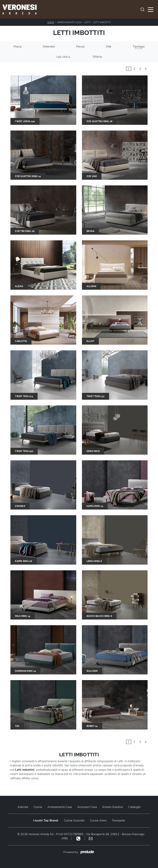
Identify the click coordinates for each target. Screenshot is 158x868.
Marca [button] (17, 47)
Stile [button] (109, 47)
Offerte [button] (97, 57)
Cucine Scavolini (74, 821)
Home (51, 22)
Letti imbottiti (102, 22)
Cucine (38, 807)
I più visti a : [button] (64, 57)
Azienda (23, 807)
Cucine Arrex (98, 821)
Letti (87, 22)
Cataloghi (134, 807)
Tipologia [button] (139, 47)
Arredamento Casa (69, 22)
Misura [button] (80, 47)
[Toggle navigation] (151, 9)
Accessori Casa (87, 807)
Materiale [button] (49, 47)
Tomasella (118, 821)
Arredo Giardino (113, 807)
